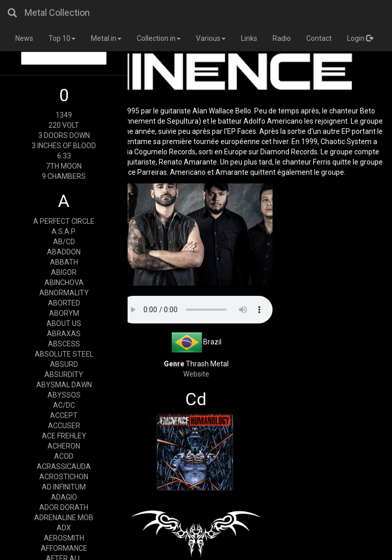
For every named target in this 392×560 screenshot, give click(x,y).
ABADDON (64, 252)
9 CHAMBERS (64, 176)
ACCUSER (64, 426)
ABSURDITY (64, 375)
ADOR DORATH (64, 507)
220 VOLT (64, 125)
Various (211, 38)
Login (360, 38)
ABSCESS (64, 344)
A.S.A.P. (64, 231)
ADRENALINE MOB (64, 518)
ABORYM (64, 313)
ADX (64, 528)
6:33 (64, 156)
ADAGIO (64, 497)
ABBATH (64, 262)
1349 (64, 115)
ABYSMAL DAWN (64, 385)
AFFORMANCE (64, 548)
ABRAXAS (64, 334)
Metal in (106, 38)
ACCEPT (64, 415)
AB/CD (64, 242)
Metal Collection (57, 13)
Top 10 (62, 38)
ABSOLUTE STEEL (64, 354)
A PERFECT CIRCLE (64, 221)
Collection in (159, 38)
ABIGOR (64, 272)
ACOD (64, 456)
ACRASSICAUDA (64, 466)
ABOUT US (64, 323)
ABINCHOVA (64, 283)
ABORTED (64, 303)
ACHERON (64, 446)
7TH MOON (64, 166)
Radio (282, 38)
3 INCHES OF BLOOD (64, 146)
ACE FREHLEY (64, 436)
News (24, 38)
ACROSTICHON (64, 477)
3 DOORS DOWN (64, 135)
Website (196, 374)
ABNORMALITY (64, 293)
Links (249, 38)
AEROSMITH (64, 538)
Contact (319, 38)
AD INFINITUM (64, 487)
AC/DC (64, 405)
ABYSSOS (64, 395)
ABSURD (64, 364)
